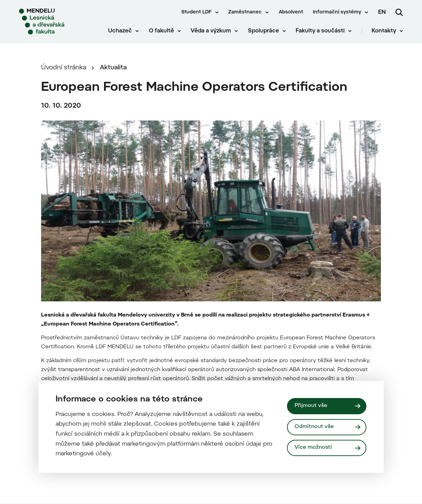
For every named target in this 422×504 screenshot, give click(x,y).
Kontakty (384, 31)
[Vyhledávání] (399, 12)
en (382, 12)
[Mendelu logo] (59, 22)
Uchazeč (120, 31)
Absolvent (291, 12)
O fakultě (161, 31)
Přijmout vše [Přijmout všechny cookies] (311, 406)
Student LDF (196, 12)
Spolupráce (263, 31)
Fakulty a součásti (320, 31)
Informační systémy (337, 12)
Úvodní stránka (64, 68)
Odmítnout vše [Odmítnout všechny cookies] (314, 427)
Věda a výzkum (211, 31)
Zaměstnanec (245, 12)
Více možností (313, 448)
